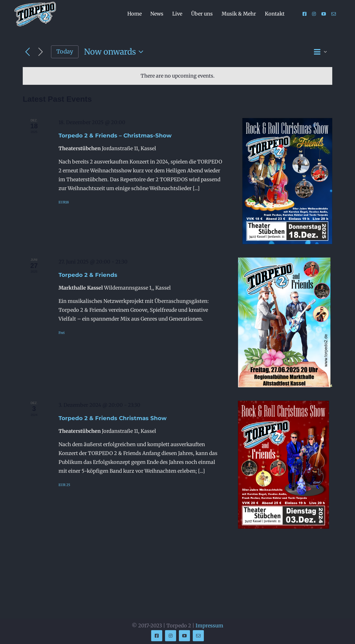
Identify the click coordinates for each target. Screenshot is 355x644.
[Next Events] (41, 52)
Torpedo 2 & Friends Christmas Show (113, 418)
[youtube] (324, 14)
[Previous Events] (28, 52)
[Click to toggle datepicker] (115, 52)
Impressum (209, 626)
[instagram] (314, 14)
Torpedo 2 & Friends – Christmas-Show (115, 136)
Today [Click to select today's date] (65, 52)
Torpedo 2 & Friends (88, 275)
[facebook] (305, 14)
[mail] (334, 14)
